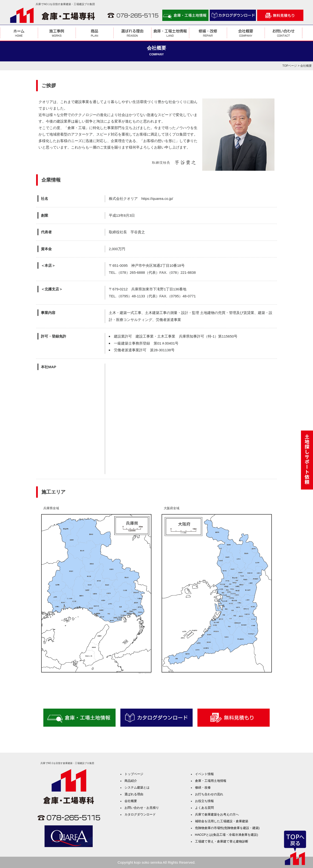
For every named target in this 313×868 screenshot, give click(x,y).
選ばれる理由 (134, 794)
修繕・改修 (203, 787)
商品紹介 (131, 781)
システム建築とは (137, 787)
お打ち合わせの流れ (209, 794)
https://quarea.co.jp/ (157, 199)
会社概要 (131, 801)
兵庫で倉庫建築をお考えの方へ (217, 814)
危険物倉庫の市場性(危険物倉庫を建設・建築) (227, 828)
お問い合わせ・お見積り (142, 808)
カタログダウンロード (140, 814)
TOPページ (290, 66)
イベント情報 (204, 774)
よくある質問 (204, 808)
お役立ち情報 (204, 801)
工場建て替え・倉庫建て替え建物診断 (222, 841)
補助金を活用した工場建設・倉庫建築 (222, 821)
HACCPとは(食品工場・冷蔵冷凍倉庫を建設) (227, 835)
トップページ (134, 774)
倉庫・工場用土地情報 (211, 781)
